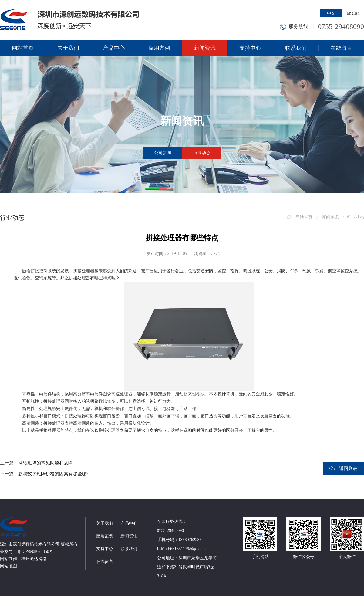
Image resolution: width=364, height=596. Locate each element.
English (353, 13)
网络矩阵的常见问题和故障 (45, 463)
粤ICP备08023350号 (35, 552)
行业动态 (202, 153)
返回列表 (348, 469)
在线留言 (105, 562)
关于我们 (105, 523)
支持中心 (105, 549)
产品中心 (129, 523)
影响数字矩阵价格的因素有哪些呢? (53, 474)
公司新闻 (163, 153)
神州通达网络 (34, 559)
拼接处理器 (84, 271)
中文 (331, 13)
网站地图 (8, 566)
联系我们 (129, 549)
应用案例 (105, 536)
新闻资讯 (330, 217)
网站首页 (304, 217)
